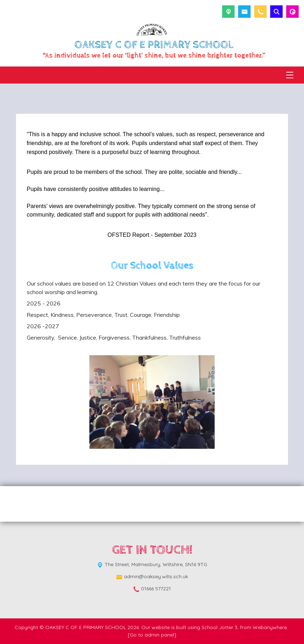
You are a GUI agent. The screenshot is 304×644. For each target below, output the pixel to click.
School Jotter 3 (219, 627)
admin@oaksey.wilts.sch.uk (156, 576)
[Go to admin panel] (152, 635)
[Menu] (290, 75)
